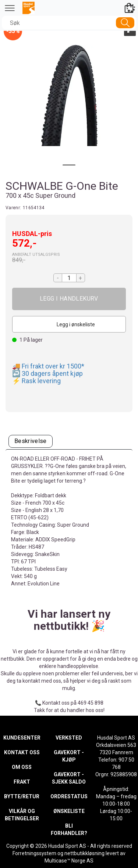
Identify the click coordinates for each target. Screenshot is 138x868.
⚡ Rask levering (36, 381)
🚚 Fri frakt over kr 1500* (48, 366)
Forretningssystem (34, 853)
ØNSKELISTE (69, 811)
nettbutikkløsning (84, 853)
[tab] (31, 441)
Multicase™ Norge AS (69, 861)
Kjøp (69, 299)
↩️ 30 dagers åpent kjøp (47, 373)
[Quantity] (69, 278)
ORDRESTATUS (69, 796)
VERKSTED (69, 738)
